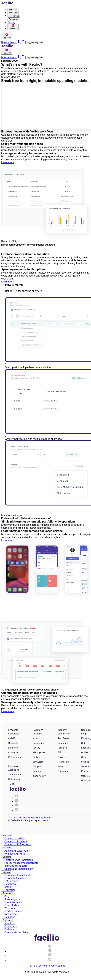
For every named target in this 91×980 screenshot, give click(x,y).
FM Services (62, 755)
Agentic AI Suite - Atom (15, 772)
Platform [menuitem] (13, 9)
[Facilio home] (8, 4)
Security (48, 818)
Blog (84, 734)
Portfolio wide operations (38, 738)
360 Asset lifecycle (38, 764)
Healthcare (63, 762)
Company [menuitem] (13, 19)
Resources (8, 893)
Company (7, 920)
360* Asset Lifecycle (16, 866)
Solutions (7, 857)
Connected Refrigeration (15, 755)
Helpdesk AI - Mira (14, 782)
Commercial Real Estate (64, 736)
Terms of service (18, 818)
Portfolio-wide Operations (19, 860)
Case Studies (12, 905)
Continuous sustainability (40, 774)
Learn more (8, 162)
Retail (61, 767)
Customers (11, 926)
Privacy (52, 966)
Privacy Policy (35, 818)
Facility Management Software (39, 752)
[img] (16, 801)
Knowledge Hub (13, 899)
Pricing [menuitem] (11, 22)
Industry (6, 872)
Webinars (86, 767)
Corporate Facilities (63, 745)
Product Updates (14, 911)
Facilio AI (7, 848)
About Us (9, 923)
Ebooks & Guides (14, 902)
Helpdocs (10, 917)
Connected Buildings (14, 745)
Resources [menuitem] (14, 16)
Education (63, 771)
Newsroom (11, 914)
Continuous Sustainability (19, 869)
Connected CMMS (14, 736)
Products (7, 835)
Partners (9, 929)
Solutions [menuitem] (13, 13)
